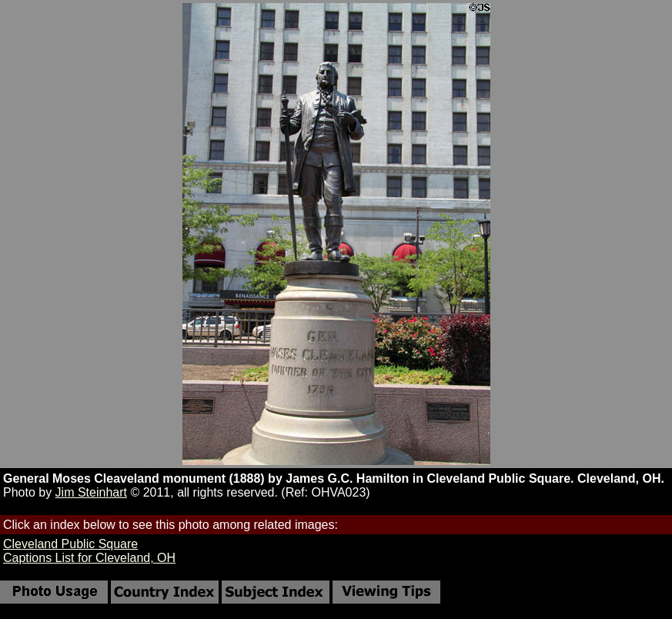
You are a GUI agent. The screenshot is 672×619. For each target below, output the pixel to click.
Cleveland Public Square (70, 544)
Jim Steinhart (91, 492)
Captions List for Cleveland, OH (89, 558)
